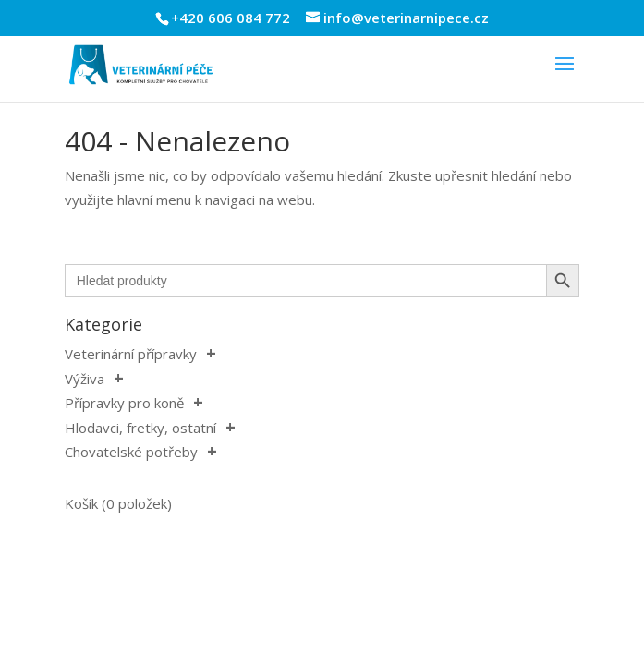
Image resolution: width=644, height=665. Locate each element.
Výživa (85, 379)
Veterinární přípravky (131, 354)
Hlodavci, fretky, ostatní (140, 428)
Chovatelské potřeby (131, 452)
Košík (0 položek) (118, 503)
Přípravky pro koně (124, 403)
